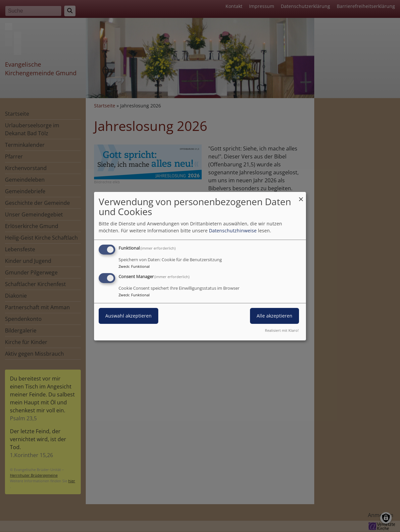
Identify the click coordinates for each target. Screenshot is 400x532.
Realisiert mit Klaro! (282, 330)
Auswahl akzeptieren (128, 316)
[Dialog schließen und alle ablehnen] (301, 196)
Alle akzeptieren (275, 316)
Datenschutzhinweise (233, 231)
